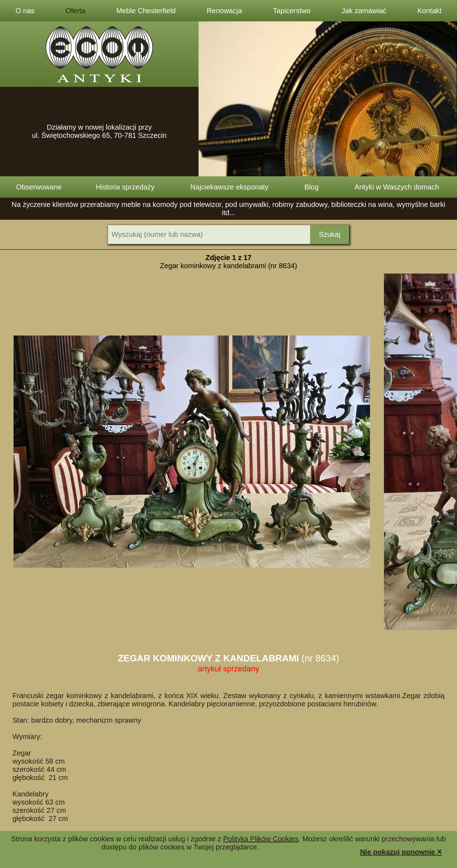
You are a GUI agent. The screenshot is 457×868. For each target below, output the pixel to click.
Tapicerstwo (292, 11)
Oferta (76, 11)
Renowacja (224, 11)
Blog (312, 187)
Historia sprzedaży (125, 187)
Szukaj (330, 234)
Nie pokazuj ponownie (401, 851)
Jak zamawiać (364, 11)
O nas (25, 11)
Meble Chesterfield (146, 11)
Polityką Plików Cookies (261, 839)
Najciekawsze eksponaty (229, 187)
